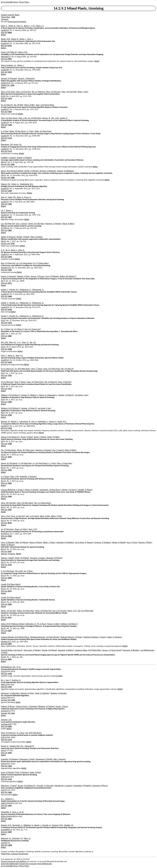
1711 (10, 389)
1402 (10, 112)
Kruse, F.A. (18, 144)
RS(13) (3, 549)
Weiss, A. (27, 838)
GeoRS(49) (5, 123)
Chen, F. (4, 356)
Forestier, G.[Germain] (45, 786)
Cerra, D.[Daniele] (8, 542)
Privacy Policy (24, 2)
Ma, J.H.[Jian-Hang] (8, 450)
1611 (13, 713)
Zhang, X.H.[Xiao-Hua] (26, 611)
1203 (13, 164)
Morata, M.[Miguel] (49, 650)
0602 (10, 33)
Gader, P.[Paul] (35, 772)
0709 (10, 59)
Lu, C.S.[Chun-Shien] (41, 263)
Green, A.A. (62, 421)
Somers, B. (46, 118)
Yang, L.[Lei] (6, 516)
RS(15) (3, 602)
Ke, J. (3, 680)
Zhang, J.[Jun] (83, 92)
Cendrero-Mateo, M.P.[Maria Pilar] (88, 650)
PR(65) (3, 241)
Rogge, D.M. (6, 39)
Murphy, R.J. (14, 290)
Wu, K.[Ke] (19, 571)
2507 (10, 644)
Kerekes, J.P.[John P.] (66, 395)
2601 (10, 659)
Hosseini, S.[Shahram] (48, 171)
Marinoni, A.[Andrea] (53, 224)
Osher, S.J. (15, 184)
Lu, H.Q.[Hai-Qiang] (40, 463)
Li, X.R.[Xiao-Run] (25, 463)
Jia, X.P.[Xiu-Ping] (35, 118)
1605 (10, 726)
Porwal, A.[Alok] (53, 624)
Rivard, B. (15, 39)
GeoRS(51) (5, 202)
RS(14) (3, 576)
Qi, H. (19, 667)
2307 (10, 631)
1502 (10, 766)
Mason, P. (53, 421)
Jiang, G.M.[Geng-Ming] (45, 105)
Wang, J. (27, 26)
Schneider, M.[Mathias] (65, 542)
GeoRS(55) (5, 426)
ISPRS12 (4, 803)
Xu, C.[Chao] (6, 329)
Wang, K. (11, 356)
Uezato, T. (5, 290)
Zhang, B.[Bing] (68, 224)
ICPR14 (4, 777)
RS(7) (3, 281)
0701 (10, 46)
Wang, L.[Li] (72, 611)
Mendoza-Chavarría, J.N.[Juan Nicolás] (45, 637)
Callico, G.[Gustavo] (114, 637)
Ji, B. (33, 26)
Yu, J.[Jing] (20, 733)
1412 (10, 779)
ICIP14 (3, 764)
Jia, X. (8, 250)
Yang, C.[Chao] (37, 369)
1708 (10, 415)
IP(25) (3, 320)
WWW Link (5, 85)
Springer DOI (6, 700)
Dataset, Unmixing (8, 554)
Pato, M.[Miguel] (22, 542)
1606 (10, 336)
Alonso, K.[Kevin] (36, 542)
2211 (10, 591)
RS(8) (3, 334)
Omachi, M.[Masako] (9, 78)
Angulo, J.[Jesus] (62, 706)
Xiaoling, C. (10, 799)
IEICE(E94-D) (6, 83)
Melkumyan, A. (25, 290)
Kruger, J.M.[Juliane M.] (27, 786)
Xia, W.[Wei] (19, 105)
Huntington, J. (43, 421)
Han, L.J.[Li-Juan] (32, 516)
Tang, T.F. (19, 356)
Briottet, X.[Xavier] (85, 490)
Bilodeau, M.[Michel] (47, 706)
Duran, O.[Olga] (27, 437)
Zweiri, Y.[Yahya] (40, 437)
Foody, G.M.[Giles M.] (9, 52)
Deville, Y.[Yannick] (32, 171)
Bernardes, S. (18, 825)
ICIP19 (3, 671)
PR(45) (3, 175)
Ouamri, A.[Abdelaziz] (65, 171)
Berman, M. (5, 421)
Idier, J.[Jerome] (60, 759)
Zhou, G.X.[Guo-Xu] (23, 92)
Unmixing (5, 19)
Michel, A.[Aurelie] (32, 490)
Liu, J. (3, 210)
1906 (10, 496)
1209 (10, 191)
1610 (10, 310)
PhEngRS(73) (6, 57)
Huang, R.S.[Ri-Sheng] (9, 463)
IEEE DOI (4, 33)
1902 (10, 230)
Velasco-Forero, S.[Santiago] (27, 706)
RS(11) (3, 468)
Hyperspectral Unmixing (17, 22)
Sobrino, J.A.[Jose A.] (70, 490)
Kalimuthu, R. (31, 624)
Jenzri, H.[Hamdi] (8, 772)
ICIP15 (3, 737)
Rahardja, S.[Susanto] (28, 476)
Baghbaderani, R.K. (8, 667)
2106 (10, 536)
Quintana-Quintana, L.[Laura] (95, 637)
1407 (10, 217)
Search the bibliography (10, 864)
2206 (10, 578)
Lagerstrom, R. (25, 421)
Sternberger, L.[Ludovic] (64, 786)
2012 (10, 523)
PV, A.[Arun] (42, 624)
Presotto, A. (47, 825)
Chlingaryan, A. (38, 290)
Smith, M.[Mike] (53, 437)
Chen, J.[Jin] (23, 118)
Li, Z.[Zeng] (5, 476)
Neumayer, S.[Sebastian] (10, 693)
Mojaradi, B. (29, 746)
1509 (10, 270)
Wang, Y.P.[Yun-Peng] (17, 131)
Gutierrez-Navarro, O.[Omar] (71, 637)
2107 (10, 551)
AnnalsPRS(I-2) (7, 830)
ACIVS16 (4, 711)
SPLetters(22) (6, 268)
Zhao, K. (21, 250)
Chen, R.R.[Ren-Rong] (25, 503)
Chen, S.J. (25, 342)
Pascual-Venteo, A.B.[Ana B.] (12, 650)
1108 (10, 125)
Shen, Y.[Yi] (33, 529)
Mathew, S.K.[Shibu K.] (69, 624)
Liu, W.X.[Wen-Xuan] (22, 369)
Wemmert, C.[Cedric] (9, 786)
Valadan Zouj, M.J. (17, 746)
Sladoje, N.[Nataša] (24, 158)
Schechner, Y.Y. (17, 838)
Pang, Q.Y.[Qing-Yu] (8, 733)
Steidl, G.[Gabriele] (42, 693)
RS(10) (3, 455)
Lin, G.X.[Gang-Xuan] (24, 263)
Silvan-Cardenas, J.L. (9, 65)
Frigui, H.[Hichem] (22, 772)
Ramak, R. (5, 746)
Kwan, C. (4, 26)
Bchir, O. (20, 197)
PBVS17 (4, 685)
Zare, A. (4, 197)
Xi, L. (3, 799)
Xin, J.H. (33, 342)
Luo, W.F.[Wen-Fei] (8, 224)
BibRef (3, 35)
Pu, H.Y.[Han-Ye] (7, 105)
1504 (10, 753)
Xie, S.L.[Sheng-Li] (39, 92)
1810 (10, 457)
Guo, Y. (34, 421)
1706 (10, 402)
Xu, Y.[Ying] (28, 571)
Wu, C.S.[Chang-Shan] (43, 503)
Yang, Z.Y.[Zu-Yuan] (8, 92)
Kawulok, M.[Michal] (54, 558)
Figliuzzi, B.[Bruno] (8, 706)
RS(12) (3, 521)
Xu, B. (22, 812)
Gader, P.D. (12, 197)
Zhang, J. (23, 39)
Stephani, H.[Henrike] (58, 693)
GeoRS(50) (5, 189)
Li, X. (3, 250)
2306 (10, 604)
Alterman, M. (6, 838)
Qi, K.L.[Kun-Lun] (7, 369)
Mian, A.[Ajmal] (36, 237)
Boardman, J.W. (7, 144)
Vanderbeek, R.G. (27, 184)
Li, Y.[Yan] (30, 131)
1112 (10, 138)
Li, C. (19, 342)
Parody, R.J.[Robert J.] (30, 395)
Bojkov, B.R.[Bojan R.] (68, 276)
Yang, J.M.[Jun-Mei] (69, 92)
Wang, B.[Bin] (29, 105)
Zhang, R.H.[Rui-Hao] (36, 224)
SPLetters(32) (6, 642)
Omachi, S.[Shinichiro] (26, 78)
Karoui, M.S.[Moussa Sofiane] (12, 171)
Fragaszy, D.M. (58, 825)
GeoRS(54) (5, 294)
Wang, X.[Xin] (45, 516)
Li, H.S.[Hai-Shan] (8, 571)
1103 (10, 98)
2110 (10, 565)
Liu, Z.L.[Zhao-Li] (18, 329)
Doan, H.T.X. (23, 52)
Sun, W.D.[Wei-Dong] (33, 733)
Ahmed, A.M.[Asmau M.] (10, 437)
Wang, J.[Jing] (56, 516)
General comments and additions (14, 861)
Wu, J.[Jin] (55, 118)
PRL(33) (4, 162)
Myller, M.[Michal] (22, 558)
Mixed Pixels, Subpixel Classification (15, 854)
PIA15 (3, 751)
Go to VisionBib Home (9, 2)
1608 (10, 349)
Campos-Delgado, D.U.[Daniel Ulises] (15, 637)
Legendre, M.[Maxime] (10, 759)
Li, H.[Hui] (5, 131)
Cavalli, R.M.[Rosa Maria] (11, 584)
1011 (10, 72)
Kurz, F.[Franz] (132, 542)
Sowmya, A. (16, 680)
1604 (10, 296)
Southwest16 (6, 724)
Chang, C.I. (40, 26)
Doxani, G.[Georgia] (9, 276)
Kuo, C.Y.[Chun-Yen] (8, 263)
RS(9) (3, 373)
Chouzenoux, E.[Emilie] (44, 759)
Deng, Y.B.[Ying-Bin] (9, 503)
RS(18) (3, 657)
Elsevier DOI (6, 164)
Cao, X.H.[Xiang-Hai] (85, 611)
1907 (10, 510)
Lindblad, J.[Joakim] (8, 158)
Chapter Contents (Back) (10, 15)
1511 (10, 283)
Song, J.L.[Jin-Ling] (18, 516)
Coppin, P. (64, 118)
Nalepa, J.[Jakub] (7, 558)
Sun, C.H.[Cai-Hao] (60, 611)
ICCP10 (4, 843)
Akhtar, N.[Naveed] (8, 237)
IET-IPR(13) (5, 228)
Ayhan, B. (12, 26)
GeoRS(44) (5, 30)
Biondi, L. (38, 825)
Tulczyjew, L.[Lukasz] (38, 558)
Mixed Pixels (6, 17)
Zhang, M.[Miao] (21, 529)
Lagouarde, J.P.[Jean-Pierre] (50, 490)
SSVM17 (4, 698)
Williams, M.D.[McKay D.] (11, 395)
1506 (10, 257)
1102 (13, 17)
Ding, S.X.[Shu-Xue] (53, 92)
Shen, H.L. (13, 342)
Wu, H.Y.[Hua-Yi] (67, 369)
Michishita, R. (6, 812)
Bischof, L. (15, 421)
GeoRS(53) (5, 254)
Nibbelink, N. (28, 825)
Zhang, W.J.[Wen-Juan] (26, 450)
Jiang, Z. (15, 812)
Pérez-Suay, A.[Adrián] (32, 650)
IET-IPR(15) (5, 534)
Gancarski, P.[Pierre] (100, 786)
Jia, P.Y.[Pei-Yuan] (7, 529)
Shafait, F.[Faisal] (23, 237)
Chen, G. (20, 26)
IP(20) (3, 96)
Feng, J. (30, 39)
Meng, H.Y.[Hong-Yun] (43, 611)
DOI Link (4, 59)
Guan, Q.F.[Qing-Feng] (52, 369)
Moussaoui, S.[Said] (27, 759)
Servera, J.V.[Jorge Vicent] (112, 650)
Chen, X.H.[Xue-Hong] (9, 118)
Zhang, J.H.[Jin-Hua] (9, 611)
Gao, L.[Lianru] (22, 224)
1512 (10, 740)
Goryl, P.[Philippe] (52, 276)
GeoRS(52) (5, 109)
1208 (13, 178)
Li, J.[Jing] (52, 463)
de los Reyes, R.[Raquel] (84, 542)
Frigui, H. (28, 197)
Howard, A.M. (6, 825)
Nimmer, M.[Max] (27, 693)
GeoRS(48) (5, 70)
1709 (10, 687)
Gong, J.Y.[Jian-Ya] (65, 382)
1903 (10, 483)
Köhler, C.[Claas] (49, 542)
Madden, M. (69, 825)
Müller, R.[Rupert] (8, 545)
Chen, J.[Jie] (15, 476)
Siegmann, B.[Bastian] (131, 650)
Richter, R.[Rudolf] (119, 542)
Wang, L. (21, 65)
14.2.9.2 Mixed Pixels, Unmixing (78, 8)
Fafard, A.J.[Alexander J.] (48, 395)
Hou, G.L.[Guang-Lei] (33, 329)
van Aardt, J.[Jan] (82, 395)
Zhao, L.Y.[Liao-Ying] (64, 463)
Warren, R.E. (6, 184)
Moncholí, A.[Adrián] (66, 650)
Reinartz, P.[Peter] (145, 542)
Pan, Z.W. (4, 342)
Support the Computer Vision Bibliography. (36, 864)
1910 (10, 674)
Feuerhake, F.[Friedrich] (82, 786)
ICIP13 (3, 790)
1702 (13, 244)
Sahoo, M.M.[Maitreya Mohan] (13, 624)
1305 (10, 204)
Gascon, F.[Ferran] (38, 276)
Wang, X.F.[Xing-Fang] (43, 131)
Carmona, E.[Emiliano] (103, 542)
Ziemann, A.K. (6, 720)
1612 (10, 323)
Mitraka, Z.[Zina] (23, 276)
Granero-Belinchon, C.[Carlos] (12, 490)
